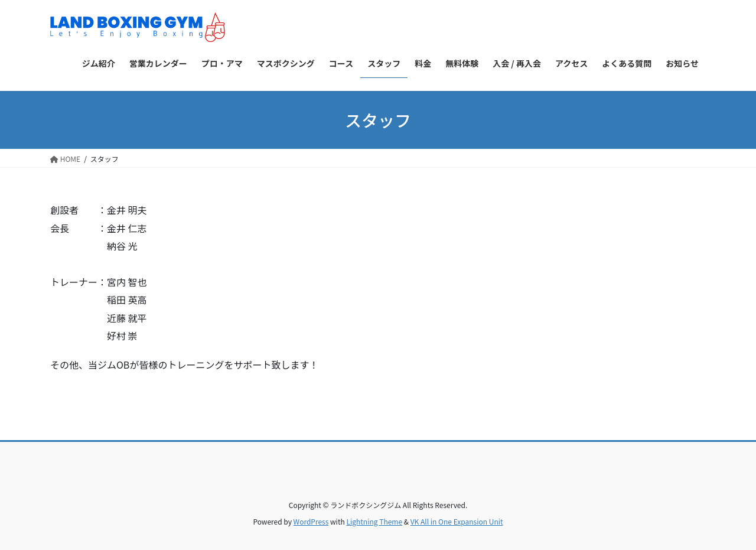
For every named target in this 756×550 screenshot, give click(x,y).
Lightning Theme (374, 521)
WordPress (311, 521)
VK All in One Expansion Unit (457, 521)
